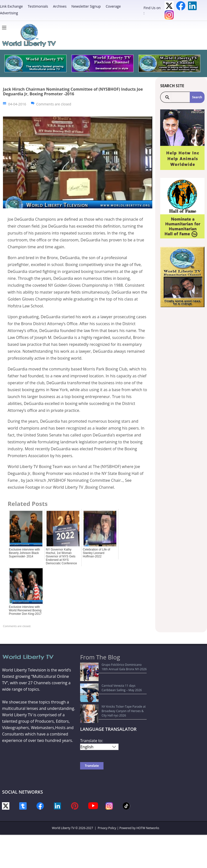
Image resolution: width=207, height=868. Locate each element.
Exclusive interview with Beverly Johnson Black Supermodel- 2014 (24, 553)
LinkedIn (192, 6)
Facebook (181, 6)
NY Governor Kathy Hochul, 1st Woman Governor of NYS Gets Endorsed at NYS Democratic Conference (61, 556)
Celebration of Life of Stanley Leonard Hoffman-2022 (96, 553)
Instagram (169, 15)
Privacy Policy (107, 803)
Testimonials (38, 6)
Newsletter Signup (86, 6)
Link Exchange (11, 6)
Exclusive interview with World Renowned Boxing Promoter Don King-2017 (25, 610)
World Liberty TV (63, 803)
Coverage (113, 6)
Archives (60, 6)
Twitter (169, 6)
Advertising (9, 13)
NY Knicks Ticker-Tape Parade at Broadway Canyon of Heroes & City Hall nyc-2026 (112, 691)
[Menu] (5, 28)
